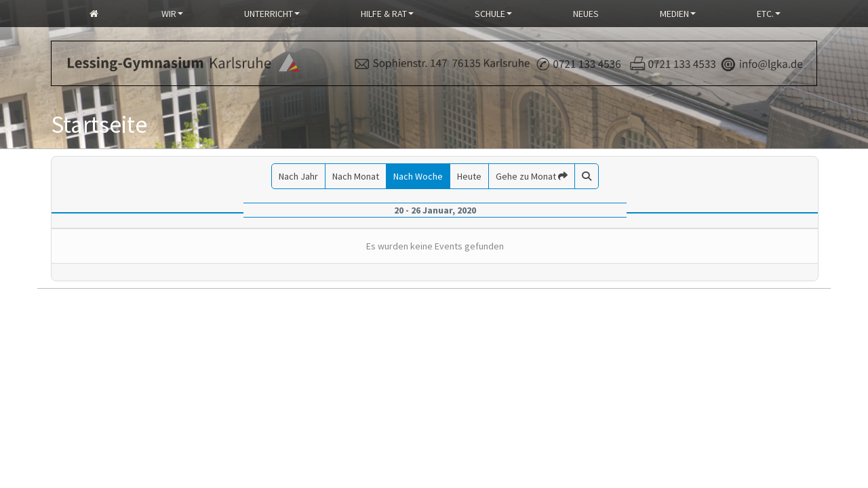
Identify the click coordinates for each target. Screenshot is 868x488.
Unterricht (272, 14)
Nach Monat (356, 176)
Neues (586, 14)
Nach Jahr (298, 176)
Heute (469, 176)
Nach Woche (418, 176)
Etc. (769, 14)
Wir (172, 14)
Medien (678, 14)
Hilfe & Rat (387, 14)
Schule (493, 14)
